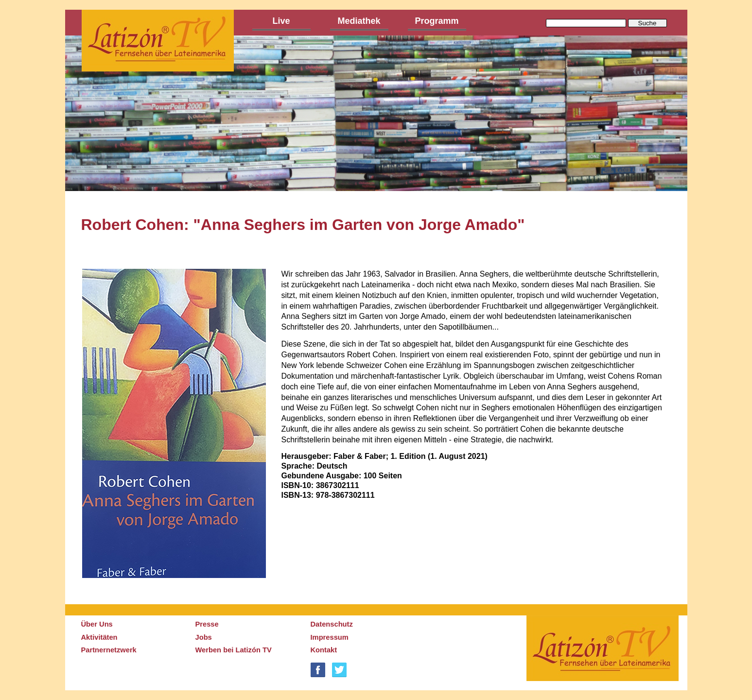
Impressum (330, 637)
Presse (207, 624)
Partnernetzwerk (109, 650)
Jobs (204, 637)
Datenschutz (332, 624)
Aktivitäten (99, 637)
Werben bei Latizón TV (234, 650)
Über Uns (97, 624)
